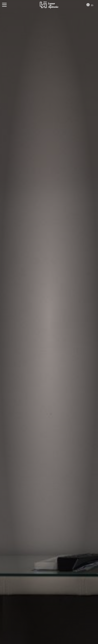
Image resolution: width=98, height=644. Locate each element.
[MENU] (4, 5)
